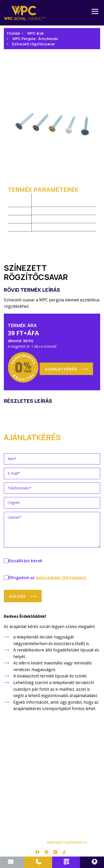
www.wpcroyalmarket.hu (67, 842)
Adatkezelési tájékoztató (52, 795)
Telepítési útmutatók (52, 766)
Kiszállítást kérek (25, 561)
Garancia (52, 752)
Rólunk (52, 781)
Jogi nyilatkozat (52, 802)
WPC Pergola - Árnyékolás (35, 39)
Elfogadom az (48, 578)
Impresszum (52, 809)
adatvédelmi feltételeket (61, 578)
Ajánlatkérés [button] (61, 369)
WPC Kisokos (52, 759)
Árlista (52, 745)
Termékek (52, 738)
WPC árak (35, 33)
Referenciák (52, 774)
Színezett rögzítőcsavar (33, 44)
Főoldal (13, 33)
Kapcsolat (52, 788)
